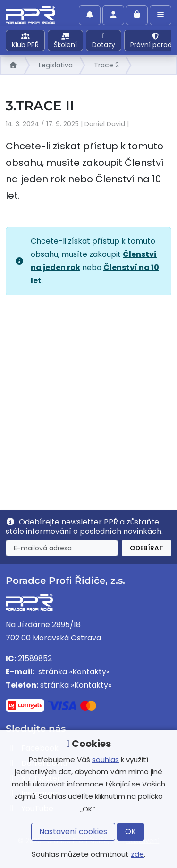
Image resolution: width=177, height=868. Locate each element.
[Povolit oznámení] (90, 15)
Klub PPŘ (25, 41)
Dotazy (104, 41)
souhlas (105, 759)
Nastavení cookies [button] (73, 831)
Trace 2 (106, 65)
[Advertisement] (88, 399)
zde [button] (137, 854)
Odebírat (147, 548)
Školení (65, 41)
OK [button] (131, 831)
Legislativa (56, 65)
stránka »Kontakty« (73, 672)
